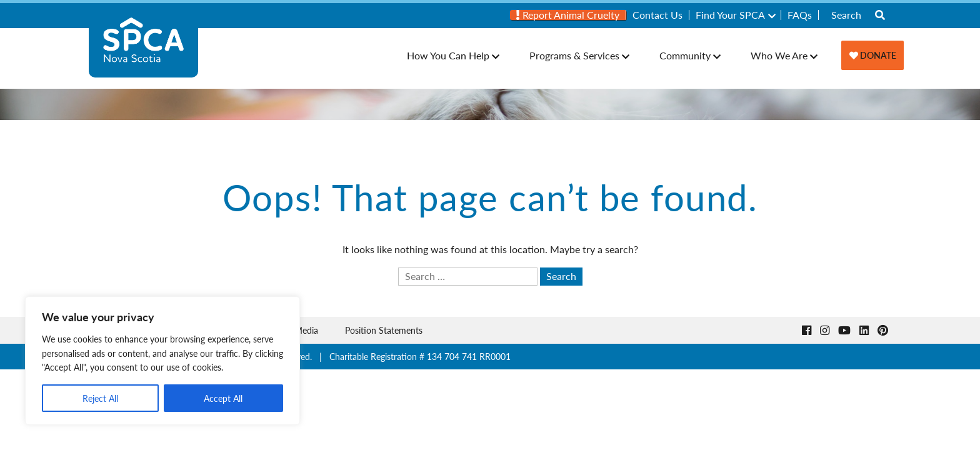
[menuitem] (568, 15)
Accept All (223, 398)
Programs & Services (574, 55)
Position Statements (384, 330)
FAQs (800, 15)
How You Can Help (448, 55)
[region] (162, 361)
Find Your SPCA (730, 15)
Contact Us (657, 15)
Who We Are (779, 55)
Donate (873, 55)
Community (685, 55)
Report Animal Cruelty (568, 15)
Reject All (100, 398)
